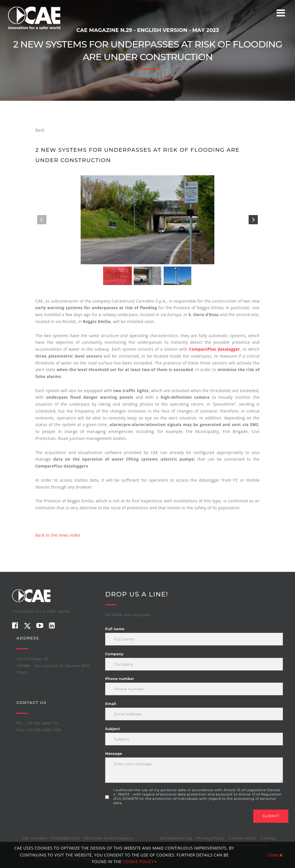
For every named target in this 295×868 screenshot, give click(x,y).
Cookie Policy (243, 838)
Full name (115, 629)
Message (114, 754)
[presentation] (149, 821)
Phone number (120, 679)
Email (111, 704)
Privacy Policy (210, 838)
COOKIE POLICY (140, 862)
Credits (268, 838)
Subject (112, 729)
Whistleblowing (176, 838)
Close (275, 855)
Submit (271, 816)
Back (40, 130)
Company (114, 654)
